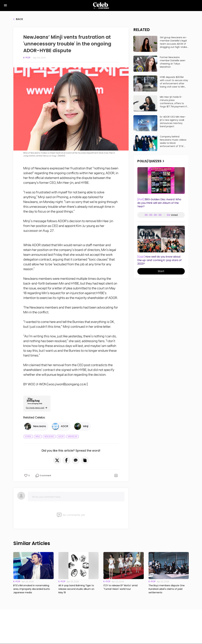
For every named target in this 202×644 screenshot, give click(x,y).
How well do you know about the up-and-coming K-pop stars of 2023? (159, 260)
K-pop (27, 58)
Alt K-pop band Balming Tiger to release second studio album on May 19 (76, 589)
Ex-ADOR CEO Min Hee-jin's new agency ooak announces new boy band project (173, 122)
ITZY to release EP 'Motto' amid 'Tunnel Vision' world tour (120, 587)
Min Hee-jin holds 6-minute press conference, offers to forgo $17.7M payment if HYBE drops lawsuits (173, 102)
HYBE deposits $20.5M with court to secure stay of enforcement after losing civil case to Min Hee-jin (174, 82)
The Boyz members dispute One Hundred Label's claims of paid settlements (167, 589)
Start (161, 271)
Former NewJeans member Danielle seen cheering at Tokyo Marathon (173, 62)
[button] (57, 460)
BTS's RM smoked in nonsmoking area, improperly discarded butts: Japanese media (32, 589)
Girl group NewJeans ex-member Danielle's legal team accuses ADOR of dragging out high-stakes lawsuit (174, 42)
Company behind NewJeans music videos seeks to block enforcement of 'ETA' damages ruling (173, 141)
